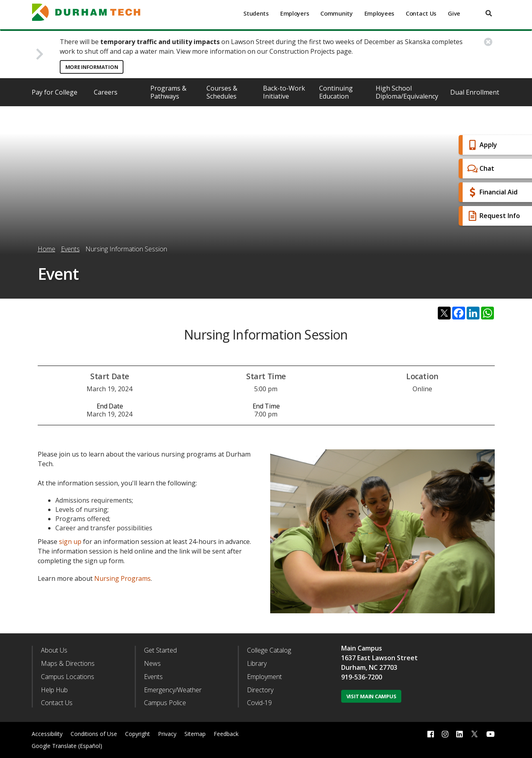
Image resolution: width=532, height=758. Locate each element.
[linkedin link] (459, 734)
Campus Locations (68, 677)
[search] (489, 13)
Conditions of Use (94, 734)
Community (336, 13)
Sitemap (195, 734)
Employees (379, 13)
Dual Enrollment (475, 92)
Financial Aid (492, 192)
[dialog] (508, 734)
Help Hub (54, 690)
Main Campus (362, 648)
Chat (480, 169)
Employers (294, 13)
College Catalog (269, 650)
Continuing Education (336, 92)
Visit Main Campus (371, 696)
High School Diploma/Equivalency (407, 92)
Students (256, 13)
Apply (481, 145)
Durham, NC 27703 (369, 667)
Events (70, 249)
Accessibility (47, 734)
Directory (260, 690)
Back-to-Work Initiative (284, 92)
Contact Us (421, 13)
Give (454, 13)
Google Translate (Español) (67, 746)
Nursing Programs (122, 578)
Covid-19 (259, 703)
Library (257, 663)
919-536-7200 (362, 677)
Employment (264, 677)
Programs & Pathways (168, 92)
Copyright (138, 734)
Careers (106, 92)
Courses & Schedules (222, 92)
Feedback (226, 734)
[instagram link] (445, 734)
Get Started (160, 650)
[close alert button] (488, 42)
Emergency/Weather (173, 690)
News (152, 663)
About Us (54, 650)
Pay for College (55, 92)
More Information (92, 67)
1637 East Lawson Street (379, 658)
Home (47, 249)
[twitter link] (475, 733)
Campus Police (165, 703)
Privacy (167, 734)
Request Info (493, 216)
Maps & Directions (68, 663)
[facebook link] (431, 734)
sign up (70, 542)
